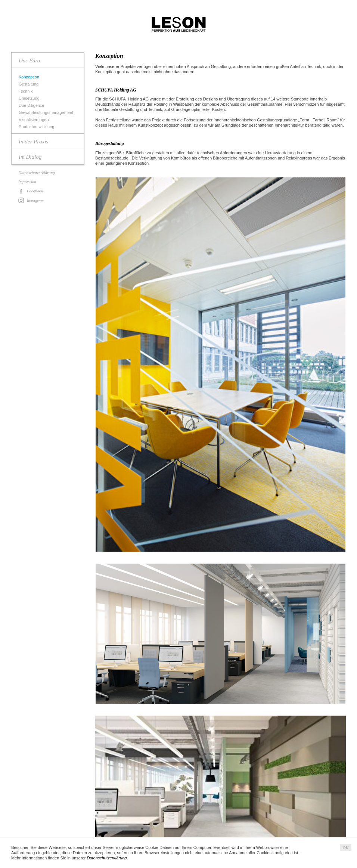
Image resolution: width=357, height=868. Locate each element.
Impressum (27, 182)
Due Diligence (32, 106)
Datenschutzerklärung (37, 173)
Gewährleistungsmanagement (47, 113)
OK (346, 847)
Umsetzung (30, 98)
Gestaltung (30, 84)
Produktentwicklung (37, 127)
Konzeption (30, 77)
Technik (27, 91)
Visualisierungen (35, 120)
